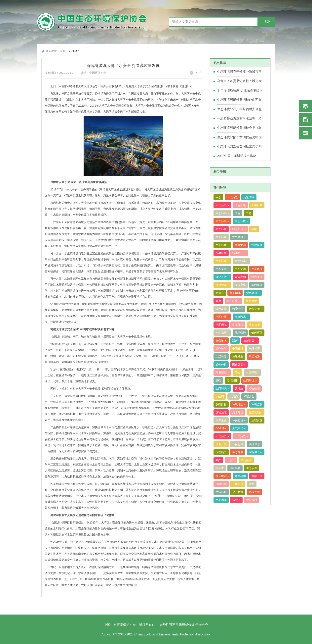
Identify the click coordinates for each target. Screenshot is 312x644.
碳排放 (239, 388)
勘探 (218, 460)
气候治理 (254, 349)
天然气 (231, 460)
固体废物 (240, 277)
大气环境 (221, 229)
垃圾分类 (221, 444)
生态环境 (221, 237)
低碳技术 (221, 341)
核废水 (220, 468)
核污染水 (246, 460)
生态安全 (252, 468)
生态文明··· (222, 269)
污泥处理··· (222, 317)
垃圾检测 (254, 357)
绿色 (237, 213)
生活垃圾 (221, 357)
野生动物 (240, 476)
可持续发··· (222, 285)
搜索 (267, 22)
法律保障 (257, 245)
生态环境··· (222, 213)
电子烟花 (235, 293)
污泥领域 (221, 325)
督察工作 (257, 476)
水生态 (220, 396)
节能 (249, 213)
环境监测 (257, 404)
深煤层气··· (256, 452)
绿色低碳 (240, 205)
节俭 (237, 372)
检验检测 (254, 388)
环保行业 (238, 444)
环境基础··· (222, 372)
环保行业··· (239, 420)
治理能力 (221, 452)
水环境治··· (222, 476)
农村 (252, 484)
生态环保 (257, 269)
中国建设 (238, 349)
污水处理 (238, 412)
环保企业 (221, 420)
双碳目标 (221, 404)
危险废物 (252, 500)
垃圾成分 (238, 357)
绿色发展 (221, 309)
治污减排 (232, 380)
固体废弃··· (239, 365)
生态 (218, 197)
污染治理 (238, 309)
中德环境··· (253, 372)
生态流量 (254, 325)
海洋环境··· (233, 301)
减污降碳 (257, 285)
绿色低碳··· (239, 229)
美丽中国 (240, 245)
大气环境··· (239, 237)
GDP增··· (221, 428)
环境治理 (238, 484)
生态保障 (238, 325)
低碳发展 (257, 205)
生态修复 (238, 452)
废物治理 (221, 412)
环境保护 (240, 333)
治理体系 (254, 444)
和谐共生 (249, 396)
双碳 (235, 341)
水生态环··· (222, 333)
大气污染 (232, 197)
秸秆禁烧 (235, 468)
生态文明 (240, 269)
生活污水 (221, 492)
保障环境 (221, 484)
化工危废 (238, 492)
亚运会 (220, 293)
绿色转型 (221, 349)
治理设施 (257, 420)
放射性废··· (250, 341)
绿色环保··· (253, 293)
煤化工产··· (222, 277)
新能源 (236, 500)
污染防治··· (239, 253)
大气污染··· (222, 205)
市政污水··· (241, 317)
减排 (254, 229)
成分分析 (221, 365)
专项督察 (221, 253)
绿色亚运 (257, 277)
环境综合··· (239, 404)
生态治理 (221, 500)
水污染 (234, 396)
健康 (218, 301)
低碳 (218, 380)
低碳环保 (257, 333)
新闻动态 (75, 51)
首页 (62, 51)
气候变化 (240, 285)
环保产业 (254, 492)
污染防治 (249, 197)
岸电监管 (251, 301)
